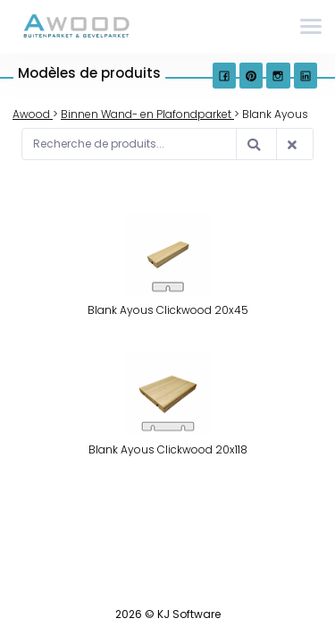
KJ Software (189, 614)
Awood (33, 114)
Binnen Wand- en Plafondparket (147, 114)
